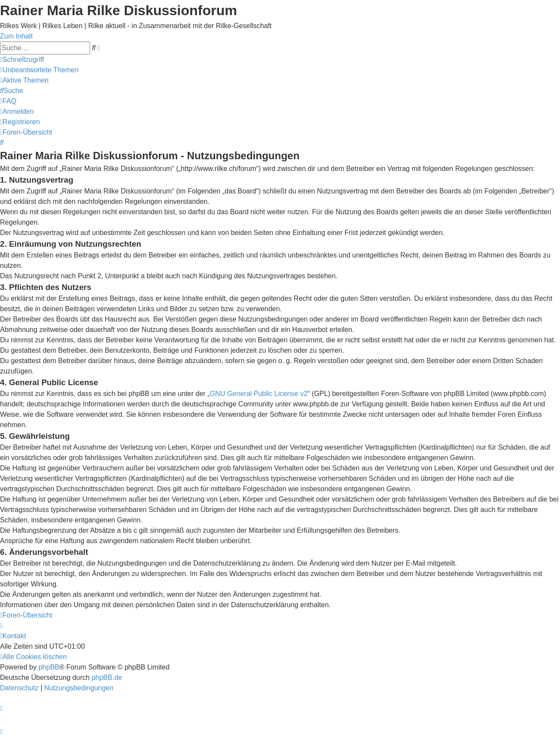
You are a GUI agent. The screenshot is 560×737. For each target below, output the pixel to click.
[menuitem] (39, 70)
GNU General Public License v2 (259, 394)
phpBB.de (107, 677)
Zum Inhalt (16, 36)
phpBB (49, 667)
